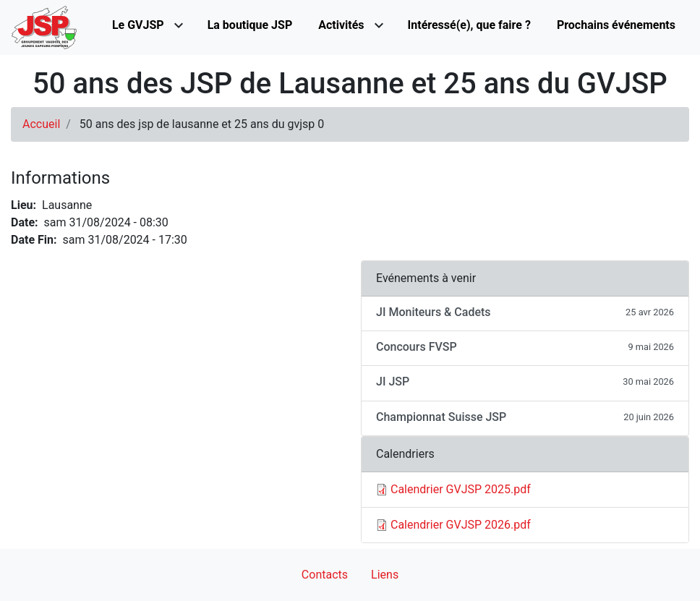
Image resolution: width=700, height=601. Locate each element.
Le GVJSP (138, 25)
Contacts (325, 575)
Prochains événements (616, 25)
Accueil (41, 124)
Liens (385, 575)
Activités (341, 25)
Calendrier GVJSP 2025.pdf (461, 489)
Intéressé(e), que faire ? (469, 25)
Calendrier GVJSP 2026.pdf (461, 525)
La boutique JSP (250, 25)
